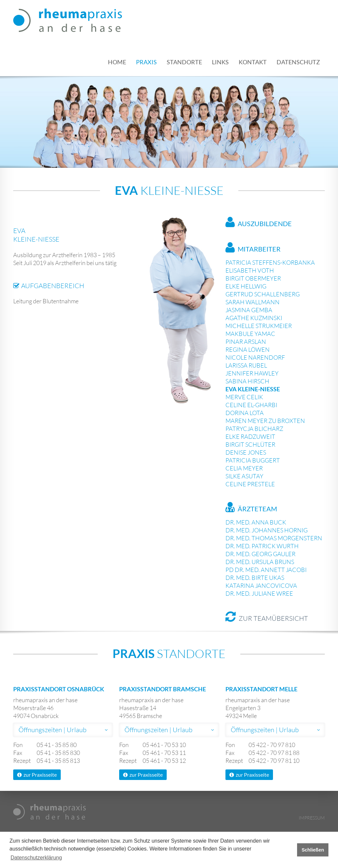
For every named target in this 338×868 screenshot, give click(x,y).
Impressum (312, 818)
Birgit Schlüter (250, 444)
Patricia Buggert (253, 460)
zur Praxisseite (37, 775)
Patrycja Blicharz (254, 429)
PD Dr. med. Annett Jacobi (266, 570)
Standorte (184, 62)
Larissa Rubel (246, 365)
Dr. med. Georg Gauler (260, 554)
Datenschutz (298, 62)
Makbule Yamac (250, 334)
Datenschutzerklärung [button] (36, 858)
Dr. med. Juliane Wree (259, 593)
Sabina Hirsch (247, 381)
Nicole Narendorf (255, 357)
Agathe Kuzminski (254, 318)
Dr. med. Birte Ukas (255, 578)
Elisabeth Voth (250, 270)
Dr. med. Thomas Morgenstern (274, 538)
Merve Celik (244, 397)
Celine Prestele (250, 484)
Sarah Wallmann (253, 302)
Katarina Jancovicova (261, 585)
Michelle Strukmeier (259, 326)
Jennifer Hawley (252, 373)
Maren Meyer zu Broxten (265, 421)
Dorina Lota (245, 413)
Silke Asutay (244, 476)
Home (117, 62)
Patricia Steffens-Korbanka (270, 262)
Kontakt (253, 62)
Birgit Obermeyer (253, 278)
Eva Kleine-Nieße (253, 389)
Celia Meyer (244, 468)
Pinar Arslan (246, 342)
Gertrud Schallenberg (263, 294)
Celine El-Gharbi (251, 405)
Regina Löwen (248, 349)
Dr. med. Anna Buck (256, 522)
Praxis (146, 62)
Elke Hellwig (246, 286)
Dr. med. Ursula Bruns (260, 562)
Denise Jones (246, 452)
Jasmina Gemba (249, 310)
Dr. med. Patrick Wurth (262, 546)
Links (220, 62)
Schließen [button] (313, 850)
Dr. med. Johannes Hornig (267, 530)
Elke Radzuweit (250, 436)
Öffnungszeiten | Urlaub (52, 730)
